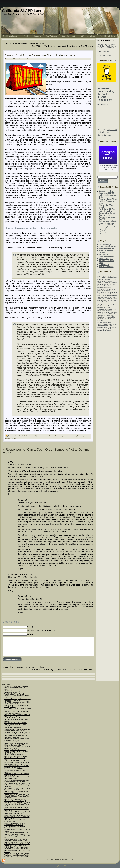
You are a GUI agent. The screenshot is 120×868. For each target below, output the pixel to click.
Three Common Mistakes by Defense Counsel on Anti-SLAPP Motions (17, 781)
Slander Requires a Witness (13, 755)
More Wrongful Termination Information (107, 256)
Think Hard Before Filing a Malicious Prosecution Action (108, 201)
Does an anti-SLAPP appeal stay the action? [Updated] (107, 227)
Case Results (19, 436)
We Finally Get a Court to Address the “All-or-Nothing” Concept (17, 712)
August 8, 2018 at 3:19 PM (20, 464)
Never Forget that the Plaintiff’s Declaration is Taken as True (14, 824)
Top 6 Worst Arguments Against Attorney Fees (107, 232)
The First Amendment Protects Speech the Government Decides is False (17, 733)
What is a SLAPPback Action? (14, 694)
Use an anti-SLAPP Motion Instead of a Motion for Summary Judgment (17, 730)
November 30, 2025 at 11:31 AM (23, 577)
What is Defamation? (106, 267)
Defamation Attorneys (106, 249)
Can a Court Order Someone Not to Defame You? (40, 55)
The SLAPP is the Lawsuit (13, 727)
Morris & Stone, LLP (106, 259)
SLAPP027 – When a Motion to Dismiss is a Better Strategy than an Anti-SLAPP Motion (17, 836)
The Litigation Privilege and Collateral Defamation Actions (17, 775)
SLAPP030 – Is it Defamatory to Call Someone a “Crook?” (16, 792)
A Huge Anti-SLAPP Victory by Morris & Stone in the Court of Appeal (17, 813)
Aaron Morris (26, 59)
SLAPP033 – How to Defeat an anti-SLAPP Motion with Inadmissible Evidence (16, 758)
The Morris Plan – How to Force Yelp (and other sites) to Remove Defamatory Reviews (17, 850)
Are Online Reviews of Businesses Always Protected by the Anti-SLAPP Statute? (16, 720)
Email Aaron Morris (104, 56)
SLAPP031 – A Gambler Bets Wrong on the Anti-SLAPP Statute (17, 789)
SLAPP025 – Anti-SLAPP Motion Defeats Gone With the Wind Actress (16, 846)
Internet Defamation (56, 436)
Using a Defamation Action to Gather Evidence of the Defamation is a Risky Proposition (17, 809)
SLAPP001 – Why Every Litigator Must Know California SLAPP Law (62, 46)
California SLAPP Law (21, 11)
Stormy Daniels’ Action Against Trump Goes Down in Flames (17, 739)
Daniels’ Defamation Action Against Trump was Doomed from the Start (16, 840)
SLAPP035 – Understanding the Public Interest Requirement (106, 94)
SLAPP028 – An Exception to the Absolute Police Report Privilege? (15, 800)
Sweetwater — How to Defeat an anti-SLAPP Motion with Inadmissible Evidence (107, 194)
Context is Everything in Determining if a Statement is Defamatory (107, 215)
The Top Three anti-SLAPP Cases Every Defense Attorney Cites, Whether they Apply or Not (17, 785)
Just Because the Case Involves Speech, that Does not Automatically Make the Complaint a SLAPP (16, 743)
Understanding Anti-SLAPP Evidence (16, 769)
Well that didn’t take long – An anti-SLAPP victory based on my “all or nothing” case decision (16, 724)
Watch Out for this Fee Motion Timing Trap (107, 210)
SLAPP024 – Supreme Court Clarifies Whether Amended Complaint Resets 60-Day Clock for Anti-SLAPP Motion (17, 855)
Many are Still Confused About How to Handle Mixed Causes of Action (17, 763)
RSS (109, 135)
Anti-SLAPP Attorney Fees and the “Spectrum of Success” (16, 736)
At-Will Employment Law (107, 247)
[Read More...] (103, 105)
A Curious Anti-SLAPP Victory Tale (16, 761)
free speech (45, 436)
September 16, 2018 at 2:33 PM (32, 503)
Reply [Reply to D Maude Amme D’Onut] (11, 590)
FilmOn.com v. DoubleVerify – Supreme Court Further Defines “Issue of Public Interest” (17, 804)
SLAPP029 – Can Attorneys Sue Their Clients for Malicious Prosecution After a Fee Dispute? (17, 796)
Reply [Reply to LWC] (11, 494)
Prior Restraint (72, 436)
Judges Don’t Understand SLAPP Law (17, 833)
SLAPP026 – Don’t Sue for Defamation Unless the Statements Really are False (17, 843)
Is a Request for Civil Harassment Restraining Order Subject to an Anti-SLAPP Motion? (16, 751)
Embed (107, 132)
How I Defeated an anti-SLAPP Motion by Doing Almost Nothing (17, 767)
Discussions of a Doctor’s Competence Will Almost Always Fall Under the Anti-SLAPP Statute (17, 817)
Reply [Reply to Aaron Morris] (20, 568)
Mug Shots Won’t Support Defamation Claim (24, 44)
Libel (34, 436)
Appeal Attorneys (105, 245)
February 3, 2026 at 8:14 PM (30, 599)
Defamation (28, 436)
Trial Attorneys (104, 265)
